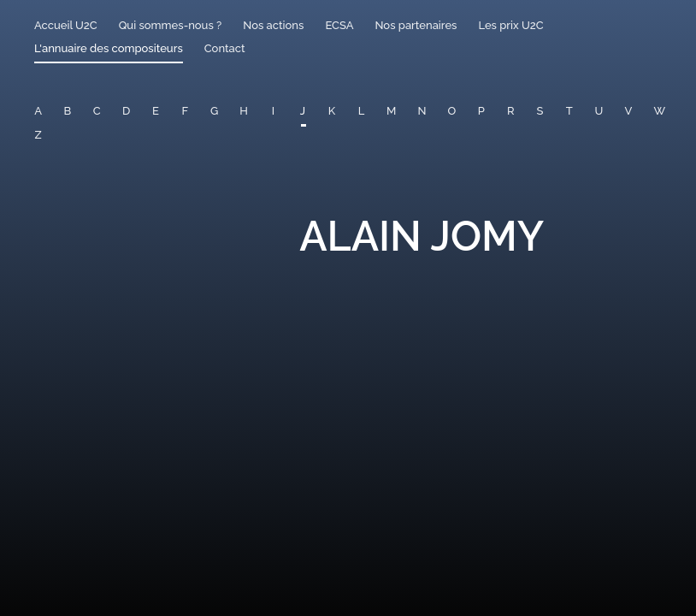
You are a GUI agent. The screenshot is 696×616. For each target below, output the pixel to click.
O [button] (451, 111)
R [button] (511, 111)
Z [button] (38, 135)
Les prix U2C (510, 25)
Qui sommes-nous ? (171, 25)
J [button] (303, 111)
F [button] (185, 111)
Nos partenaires (416, 25)
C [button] (97, 111)
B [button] (68, 111)
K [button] (332, 111)
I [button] (273, 111)
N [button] (422, 111)
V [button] (629, 111)
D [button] (126, 111)
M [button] (391, 111)
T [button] (569, 111)
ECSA (339, 25)
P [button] (481, 111)
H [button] (244, 111)
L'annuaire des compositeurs (109, 48)
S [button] (540, 111)
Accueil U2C (66, 25)
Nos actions (273, 25)
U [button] (599, 111)
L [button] (362, 111)
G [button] (214, 111)
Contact (225, 48)
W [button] (660, 111)
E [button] (156, 111)
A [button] (38, 111)
